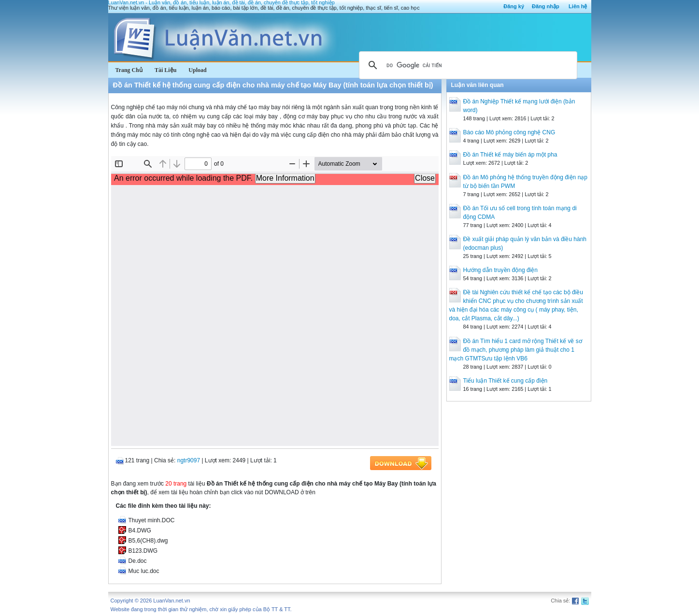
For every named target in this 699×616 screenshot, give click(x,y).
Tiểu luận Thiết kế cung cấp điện (506, 381)
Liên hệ (578, 6)
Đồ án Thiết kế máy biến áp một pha (510, 155)
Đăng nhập (546, 6)
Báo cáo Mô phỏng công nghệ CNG (509, 132)
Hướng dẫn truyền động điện (500, 270)
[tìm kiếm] (467, 65)
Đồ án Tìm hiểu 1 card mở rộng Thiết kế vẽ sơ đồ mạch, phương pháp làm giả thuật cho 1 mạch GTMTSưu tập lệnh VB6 (516, 350)
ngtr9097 (189, 460)
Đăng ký (514, 6)
